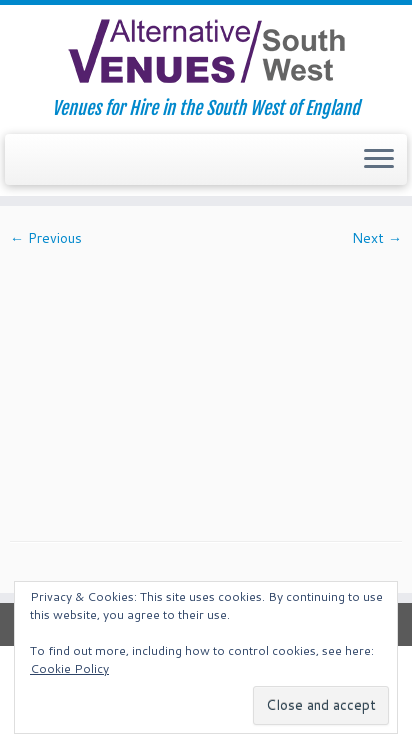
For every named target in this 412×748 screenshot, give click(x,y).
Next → (377, 238)
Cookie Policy (69, 668)
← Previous (46, 238)
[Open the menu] (379, 160)
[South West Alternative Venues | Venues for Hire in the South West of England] (206, 51)
